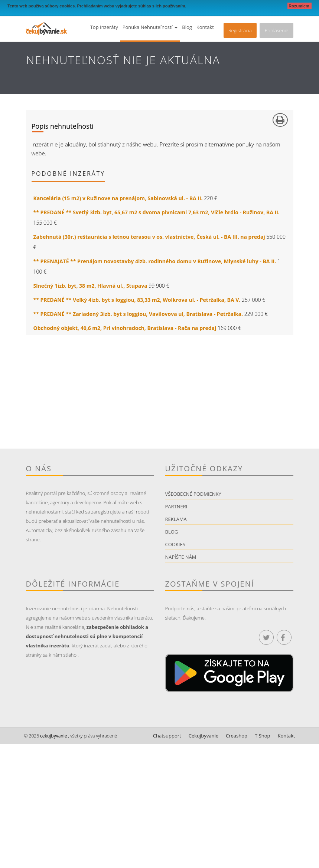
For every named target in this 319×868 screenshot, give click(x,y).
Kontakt (205, 27)
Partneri (176, 506)
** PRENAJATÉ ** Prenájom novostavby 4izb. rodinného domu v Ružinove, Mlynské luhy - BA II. (155, 261)
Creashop (237, 736)
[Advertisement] (160, 397)
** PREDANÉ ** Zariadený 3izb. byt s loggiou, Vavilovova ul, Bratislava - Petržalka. (138, 314)
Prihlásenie (276, 30)
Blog (187, 27)
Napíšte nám (181, 557)
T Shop (262, 736)
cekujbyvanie (53, 736)
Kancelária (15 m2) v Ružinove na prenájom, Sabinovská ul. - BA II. (118, 198)
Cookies (175, 544)
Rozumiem (300, 6)
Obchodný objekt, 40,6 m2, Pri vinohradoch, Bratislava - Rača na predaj (125, 328)
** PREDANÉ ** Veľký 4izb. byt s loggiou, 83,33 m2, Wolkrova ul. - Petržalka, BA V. (137, 300)
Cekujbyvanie (204, 736)
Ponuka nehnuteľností (150, 27)
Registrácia (240, 30)
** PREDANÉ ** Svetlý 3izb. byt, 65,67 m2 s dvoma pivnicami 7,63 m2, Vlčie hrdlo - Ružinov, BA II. (157, 212)
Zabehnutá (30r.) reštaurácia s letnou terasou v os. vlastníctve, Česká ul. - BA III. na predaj (149, 237)
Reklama (176, 519)
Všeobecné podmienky (193, 494)
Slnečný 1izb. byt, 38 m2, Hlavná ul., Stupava (90, 286)
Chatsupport (167, 736)
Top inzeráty (104, 27)
